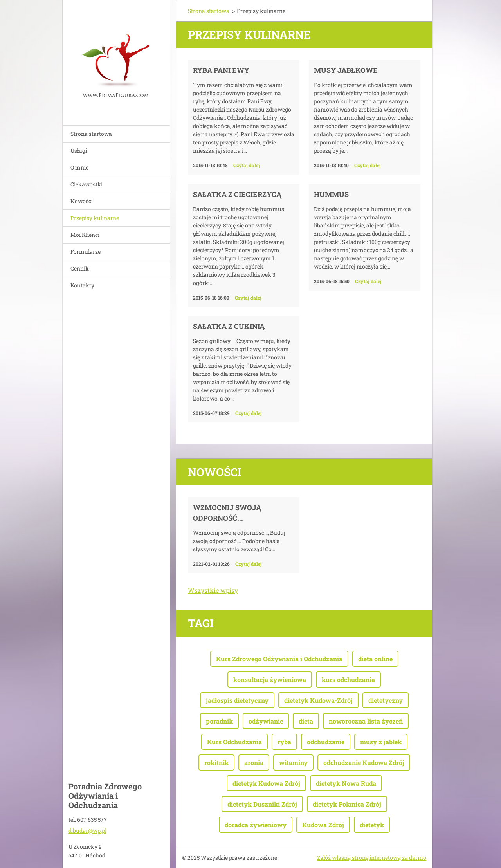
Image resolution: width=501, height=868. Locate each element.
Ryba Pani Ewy (221, 70)
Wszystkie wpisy (213, 590)
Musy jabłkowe (346, 70)
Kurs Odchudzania (234, 742)
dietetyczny (386, 700)
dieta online (375, 659)
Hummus (331, 194)
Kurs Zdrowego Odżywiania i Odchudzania (279, 659)
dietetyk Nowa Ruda (346, 783)
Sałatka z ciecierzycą (237, 194)
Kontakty (82, 285)
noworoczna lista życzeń (366, 721)
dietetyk (372, 825)
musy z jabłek (381, 742)
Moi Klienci (85, 235)
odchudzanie (326, 742)
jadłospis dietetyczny (237, 700)
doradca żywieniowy (256, 825)
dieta (306, 721)
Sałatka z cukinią (229, 326)
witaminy (293, 762)
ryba (284, 742)
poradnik (219, 721)
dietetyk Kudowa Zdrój (266, 783)
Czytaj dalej (247, 165)
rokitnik (216, 762)
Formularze (86, 252)
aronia (254, 762)
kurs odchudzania (348, 679)
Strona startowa (91, 134)
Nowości (82, 201)
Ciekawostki (87, 184)
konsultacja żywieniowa (270, 679)
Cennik (80, 268)
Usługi (79, 151)
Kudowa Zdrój (323, 825)
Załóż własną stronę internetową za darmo (372, 858)
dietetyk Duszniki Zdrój (262, 804)
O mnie (79, 167)
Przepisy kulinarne (95, 218)
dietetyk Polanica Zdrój (347, 804)
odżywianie (266, 721)
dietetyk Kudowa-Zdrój (318, 700)
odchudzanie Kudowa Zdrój (364, 762)
